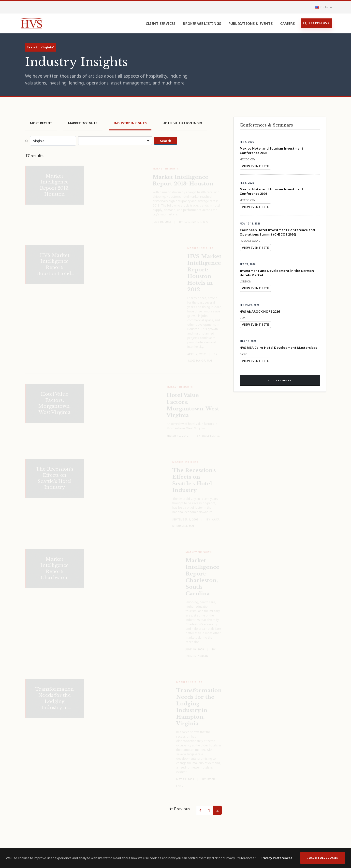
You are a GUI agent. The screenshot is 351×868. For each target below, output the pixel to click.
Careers (287, 23)
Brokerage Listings (202, 23)
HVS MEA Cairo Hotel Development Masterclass (278, 348)
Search (166, 141)
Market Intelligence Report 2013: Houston (183, 177)
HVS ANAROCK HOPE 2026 (260, 311)
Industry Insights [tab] (130, 123)
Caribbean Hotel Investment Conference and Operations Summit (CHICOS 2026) (277, 232)
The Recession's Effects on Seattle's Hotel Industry (194, 477)
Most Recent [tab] (41, 123)
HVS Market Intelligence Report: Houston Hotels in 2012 (204, 270)
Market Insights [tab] (83, 123)
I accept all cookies (323, 860)
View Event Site (255, 166)
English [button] (323, 7)
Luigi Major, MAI (197, 219)
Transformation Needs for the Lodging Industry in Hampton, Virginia (199, 704)
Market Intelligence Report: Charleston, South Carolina (202, 574)
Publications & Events (251, 23)
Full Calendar (280, 380)
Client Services (161, 23)
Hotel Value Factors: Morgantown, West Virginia (193, 402)
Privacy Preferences (276, 860)
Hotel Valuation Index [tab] (182, 123)
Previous (180, 809)
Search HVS (316, 23)
